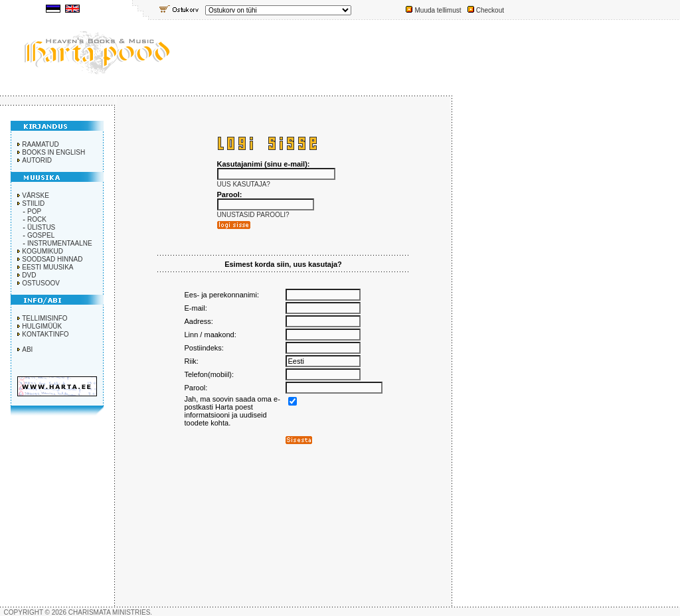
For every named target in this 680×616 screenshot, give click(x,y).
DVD (29, 275)
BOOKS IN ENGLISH (53, 152)
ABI (27, 349)
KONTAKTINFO (45, 334)
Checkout (490, 10)
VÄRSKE (36, 195)
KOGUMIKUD (42, 251)
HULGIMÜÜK (42, 326)
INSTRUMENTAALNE (60, 243)
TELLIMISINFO (44, 318)
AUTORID (37, 160)
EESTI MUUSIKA (47, 267)
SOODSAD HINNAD (52, 259)
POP (34, 211)
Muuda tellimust (438, 10)
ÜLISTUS (41, 227)
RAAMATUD (40, 144)
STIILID (33, 203)
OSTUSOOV (41, 283)
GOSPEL (41, 235)
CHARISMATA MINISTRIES (110, 612)
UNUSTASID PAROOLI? (253, 215)
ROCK (37, 219)
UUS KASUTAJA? (244, 184)
